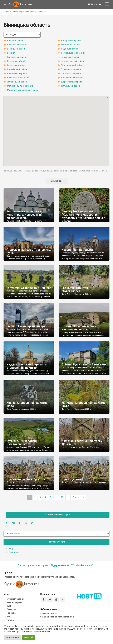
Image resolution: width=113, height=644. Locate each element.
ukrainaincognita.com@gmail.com (57, 617)
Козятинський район (17, 74)
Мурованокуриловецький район (23, 90)
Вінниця (11, 53)
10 (62, 497)
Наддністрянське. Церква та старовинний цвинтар (27, 366)
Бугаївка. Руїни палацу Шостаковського (22, 442)
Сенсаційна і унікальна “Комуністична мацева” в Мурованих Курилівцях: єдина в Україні (83, 216)
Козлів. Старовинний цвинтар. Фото (27, 404)
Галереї (10, 620)
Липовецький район (17, 82)
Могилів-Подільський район (21, 86)
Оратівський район (70, 45)
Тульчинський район (71, 69)
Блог (9, 616)
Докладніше (56, 181)
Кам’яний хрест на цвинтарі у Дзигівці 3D (82, 442)
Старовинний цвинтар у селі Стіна (26, 481)
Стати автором (39, 565)
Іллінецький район (16, 65)
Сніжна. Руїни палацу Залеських (84, 364)
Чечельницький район (72, 78)
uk (89, 4)
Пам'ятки (11, 609)
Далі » (76, 497)
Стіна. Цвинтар (72, 479)
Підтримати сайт (56, 542)
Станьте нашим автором (58, 515)
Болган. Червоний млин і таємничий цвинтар (79, 328)
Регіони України (15, 602)
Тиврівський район (70, 57)
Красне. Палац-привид (77, 250)
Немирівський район (71, 41)
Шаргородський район (72, 82)
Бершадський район (17, 45)
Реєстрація (14, 552)
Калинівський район (17, 69)
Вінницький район (16, 49)
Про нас (22, 565)
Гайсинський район (16, 57)
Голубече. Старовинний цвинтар (29, 288)
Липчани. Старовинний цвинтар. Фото (84, 404)
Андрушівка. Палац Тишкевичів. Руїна (29, 251)
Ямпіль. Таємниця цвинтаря (26, 326)
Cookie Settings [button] (12, 637)
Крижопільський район (18, 78)
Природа (11, 613)
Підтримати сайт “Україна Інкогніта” (72, 565)
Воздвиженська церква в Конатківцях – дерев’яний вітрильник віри (24, 215)
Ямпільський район (70, 86)
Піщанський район (70, 49)
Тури (9, 606)
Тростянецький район (72, 65)
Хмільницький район (71, 74)
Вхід (11, 549)
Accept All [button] (28, 637)
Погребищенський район (73, 53)
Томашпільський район (72, 61)
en (95, 4)
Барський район (15, 41)
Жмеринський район (17, 61)
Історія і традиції (15, 599)
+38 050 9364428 (48, 614)
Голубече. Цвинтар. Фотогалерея (75, 289)
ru (92, 4)
